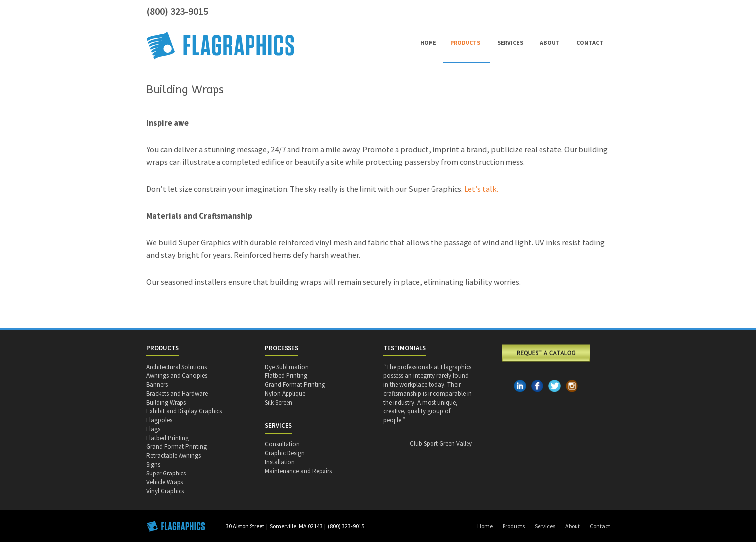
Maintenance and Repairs (298, 471)
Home (428, 43)
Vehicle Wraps (165, 482)
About (551, 43)
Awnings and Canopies (177, 376)
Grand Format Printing (177, 447)
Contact (590, 43)
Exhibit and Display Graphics (184, 411)
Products (467, 43)
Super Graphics (166, 473)
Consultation (282, 444)
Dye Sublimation (287, 367)
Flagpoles (159, 420)
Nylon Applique (285, 393)
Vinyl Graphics (165, 491)
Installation (280, 462)
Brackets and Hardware (177, 393)
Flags (153, 429)
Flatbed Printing (168, 438)
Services (512, 43)
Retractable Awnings (174, 456)
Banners (157, 385)
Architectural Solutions (177, 367)
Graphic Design (285, 453)
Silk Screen (279, 402)
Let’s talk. (481, 189)
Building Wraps (166, 402)
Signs (153, 464)
